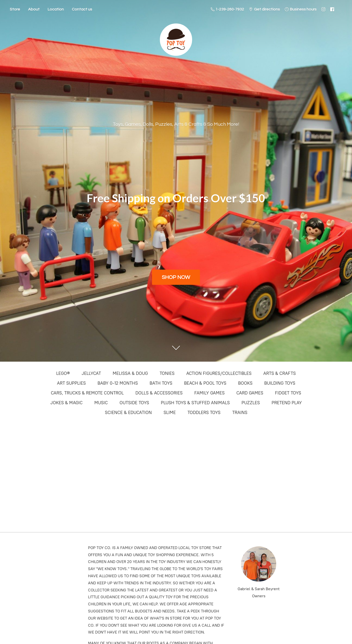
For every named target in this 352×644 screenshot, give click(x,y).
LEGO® (63, 373)
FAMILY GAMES (209, 393)
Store (15, 9)
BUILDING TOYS (280, 383)
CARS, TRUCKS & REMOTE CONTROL (87, 393)
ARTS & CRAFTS (280, 373)
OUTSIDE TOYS (134, 403)
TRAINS (240, 413)
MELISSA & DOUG (130, 373)
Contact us (82, 9)
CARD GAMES (250, 393)
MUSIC (101, 403)
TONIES (167, 373)
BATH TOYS (161, 383)
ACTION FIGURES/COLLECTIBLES (219, 373)
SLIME (170, 413)
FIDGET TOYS (288, 393)
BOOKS (245, 383)
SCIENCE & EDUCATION (128, 413)
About (34, 9)
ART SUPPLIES (71, 383)
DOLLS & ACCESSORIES (159, 393)
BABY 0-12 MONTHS (118, 383)
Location (56, 9)
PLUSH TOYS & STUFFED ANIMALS (195, 403)
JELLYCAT (91, 373)
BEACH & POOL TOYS (205, 383)
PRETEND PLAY (287, 403)
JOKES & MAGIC (66, 403)
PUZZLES (251, 403)
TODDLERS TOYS (204, 413)
